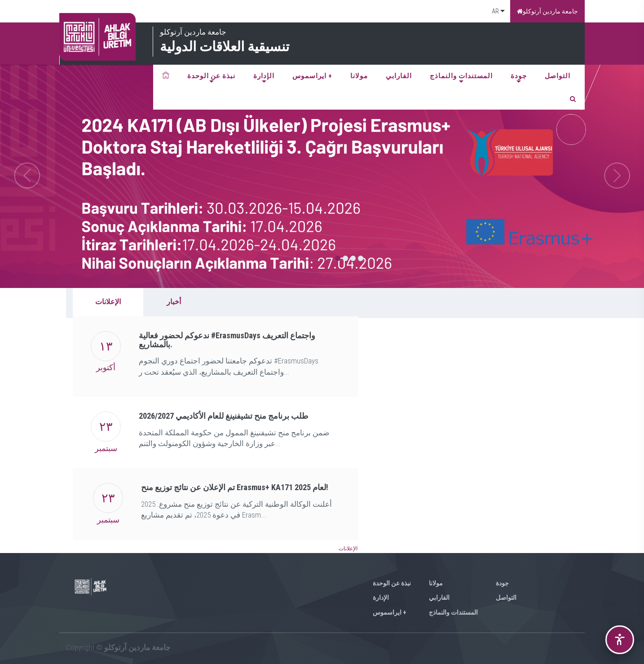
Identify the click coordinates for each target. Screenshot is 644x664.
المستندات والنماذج (461, 76)
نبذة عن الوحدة (211, 76)
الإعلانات (108, 302)
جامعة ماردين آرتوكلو (547, 11)
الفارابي (399, 76)
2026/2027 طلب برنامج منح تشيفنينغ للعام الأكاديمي (223, 416)
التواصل (558, 76)
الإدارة (264, 76)
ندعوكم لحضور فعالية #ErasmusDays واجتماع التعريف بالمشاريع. (227, 340)
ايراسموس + (312, 76)
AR (495, 11)
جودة (519, 76)
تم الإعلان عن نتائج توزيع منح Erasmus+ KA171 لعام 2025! (235, 487)
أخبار (174, 302)
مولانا (359, 76)
